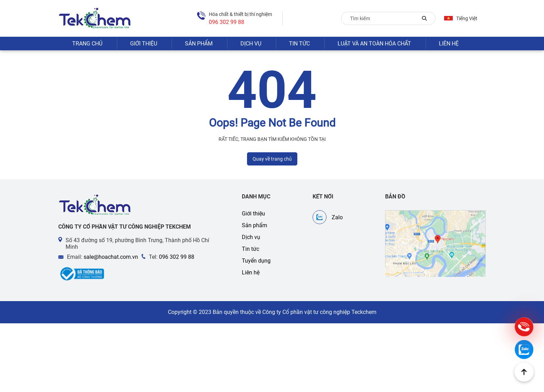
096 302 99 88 (177, 257)
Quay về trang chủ (272, 159)
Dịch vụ (251, 44)
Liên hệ (449, 44)
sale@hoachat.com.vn (111, 257)
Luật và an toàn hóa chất (374, 44)
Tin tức (299, 44)
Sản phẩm (199, 44)
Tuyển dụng (256, 261)
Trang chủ (87, 44)
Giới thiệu (144, 44)
